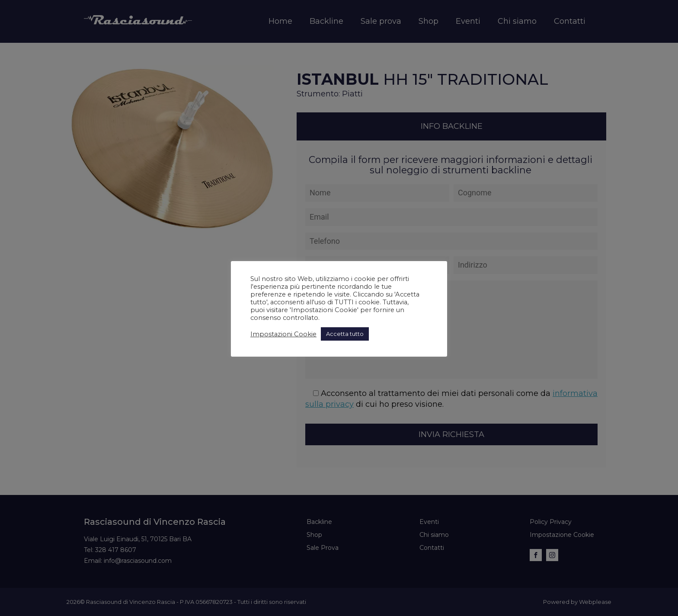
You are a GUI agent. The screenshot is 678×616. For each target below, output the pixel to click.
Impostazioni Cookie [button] (283, 334)
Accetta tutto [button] (345, 334)
